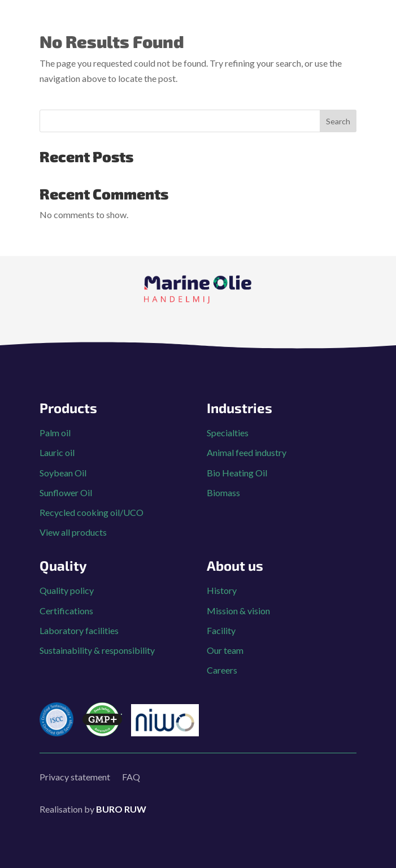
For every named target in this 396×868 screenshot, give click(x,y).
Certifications (66, 611)
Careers (222, 670)
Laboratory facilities (79, 630)
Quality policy (67, 590)
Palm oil (55, 433)
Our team (225, 650)
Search (338, 121)
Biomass (223, 492)
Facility (221, 630)
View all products (73, 532)
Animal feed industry (247, 452)
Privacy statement (75, 777)
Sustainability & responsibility (97, 650)
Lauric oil (57, 452)
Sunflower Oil (66, 492)
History (222, 590)
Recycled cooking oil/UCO (92, 512)
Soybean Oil (63, 473)
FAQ (131, 777)
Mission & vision (238, 611)
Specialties (228, 433)
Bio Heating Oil (237, 473)
